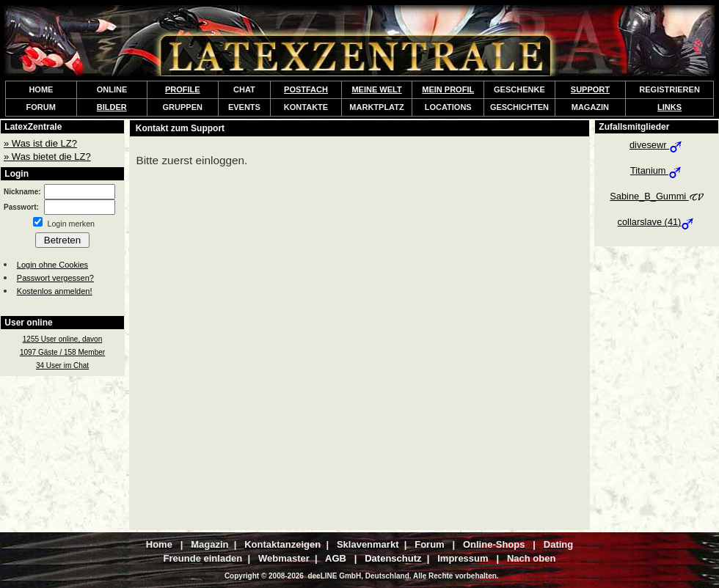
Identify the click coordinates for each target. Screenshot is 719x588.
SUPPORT (590, 89)
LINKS (669, 107)
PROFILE (183, 89)
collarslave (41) (657, 222)
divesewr (657, 145)
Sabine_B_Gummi (656, 196)
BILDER (112, 107)
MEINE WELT (376, 89)
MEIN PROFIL (448, 89)
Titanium (657, 170)
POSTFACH (306, 89)
